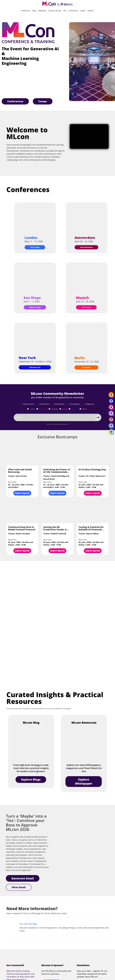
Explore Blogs (31, 779)
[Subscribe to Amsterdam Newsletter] (37, 409)
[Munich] (111, 408)
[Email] (57, 417)
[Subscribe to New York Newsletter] (69, 409)
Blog (34, 11)
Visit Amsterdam (86, 247)
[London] (111, 427)
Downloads (42, 11)
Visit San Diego (35, 307)
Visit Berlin (86, 367)
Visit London (35, 247)
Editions (91, 11)
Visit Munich (86, 307)
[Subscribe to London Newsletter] (28, 409)
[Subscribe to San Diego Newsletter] (49, 409)
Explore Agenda (22, 493)
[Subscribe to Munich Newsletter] (60, 409)
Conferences (25, 11)
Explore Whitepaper (84, 781)
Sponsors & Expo (55, 11)
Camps (83, 11)
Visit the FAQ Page (28, 924)
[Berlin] (111, 396)
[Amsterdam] (111, 420)
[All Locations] (111, 432)
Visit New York (35, 367)
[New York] (111, 402)
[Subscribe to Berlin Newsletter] (80, 409)
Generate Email (23, 878)
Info (65, 11)
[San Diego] (111, 414)
